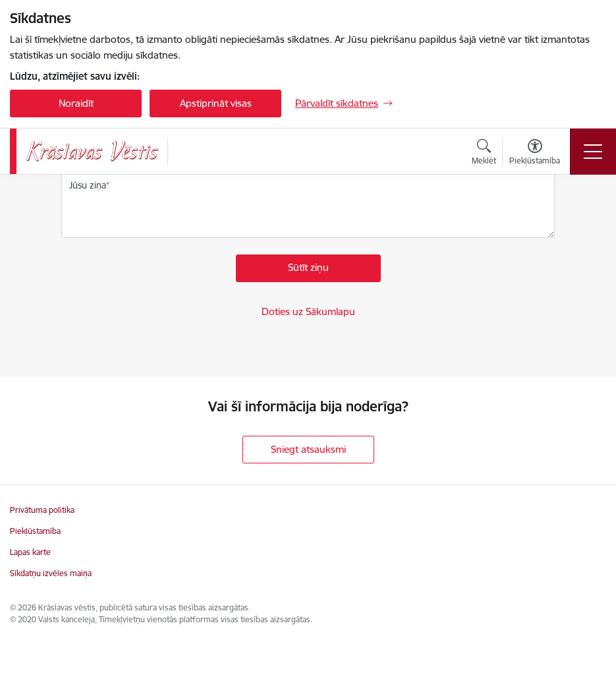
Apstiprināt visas (216, 103)
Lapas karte (30, 552)
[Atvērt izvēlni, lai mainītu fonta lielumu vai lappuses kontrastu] (535, 154)
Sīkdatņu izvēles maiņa (51, 573)
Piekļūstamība (35, 531)
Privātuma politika (42, 510)
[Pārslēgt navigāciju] (593, 152)
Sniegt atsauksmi (308, 449)
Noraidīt (76, 103)
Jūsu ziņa (88, 185)
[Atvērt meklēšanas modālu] (484, 154)
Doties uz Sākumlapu (308, 311)
